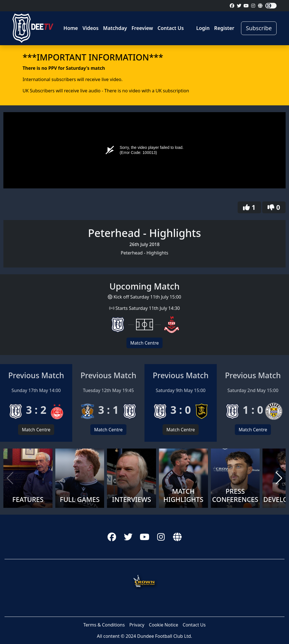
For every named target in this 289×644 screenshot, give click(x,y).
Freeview (142, 28)
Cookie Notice (164, 625)
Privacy (137, 625)
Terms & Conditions (104, 625)
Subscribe (259, 28)
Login (203, 28)
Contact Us (171, 28)
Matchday (115, 28)
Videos (90, 28)
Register (224, 28)
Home (71, 28)
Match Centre (144, 343)
